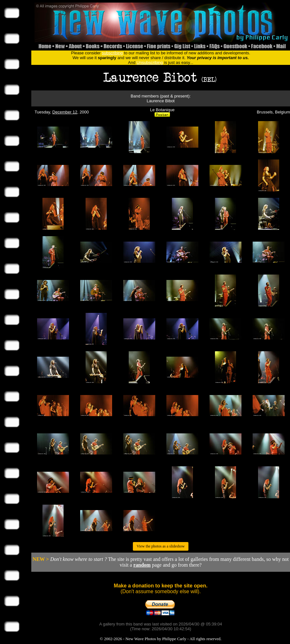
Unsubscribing (150, 62)
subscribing (112, 53)
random (142, 565)
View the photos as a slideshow (161, 546)
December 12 (65, 112)
